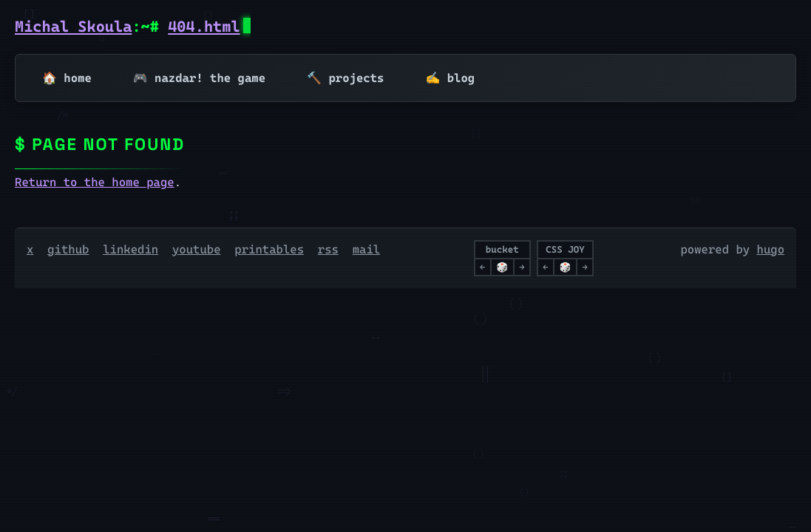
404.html (204, 27)
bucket (502, 249)
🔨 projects (345, 78)
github (68, 249)
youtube (197, 249)
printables (269, 249)
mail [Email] (367, 249)
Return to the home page (95, 182)
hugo (771, 249)
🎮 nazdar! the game (199, 78)
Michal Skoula (73, 27)
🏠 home (67, 78)
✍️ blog (450, 78)
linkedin (130, 249)
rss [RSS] (328, 249)
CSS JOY (565, 249)
